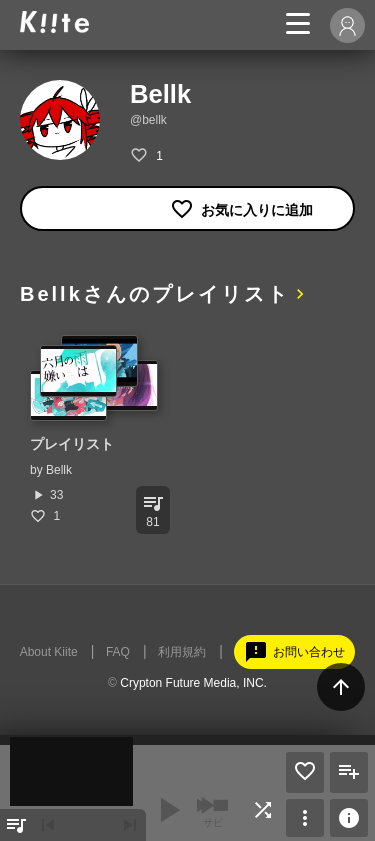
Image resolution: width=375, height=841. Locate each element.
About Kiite (49, 652)
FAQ (118, 652)
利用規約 (182, 652)
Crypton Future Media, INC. (193, 683)
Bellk (59, 470)
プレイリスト (72, 444)
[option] (95, 429)
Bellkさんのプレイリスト (155, 294)
